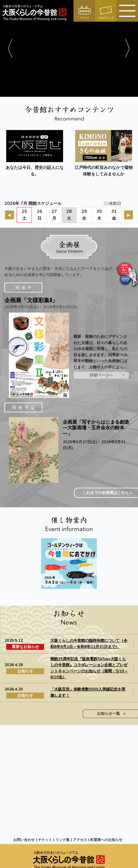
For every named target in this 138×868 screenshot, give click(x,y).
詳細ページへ (101, 375)
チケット (45, 840)
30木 (99, 215)
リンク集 (62, 840)
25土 (24, 215)
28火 (69, 215)
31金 (114, 215)
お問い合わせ (24, 840)
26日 (39, 215)
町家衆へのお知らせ (106, 840)
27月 (54, 215)
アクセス (80, 840)
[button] (10, 48)
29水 (84, 215)
